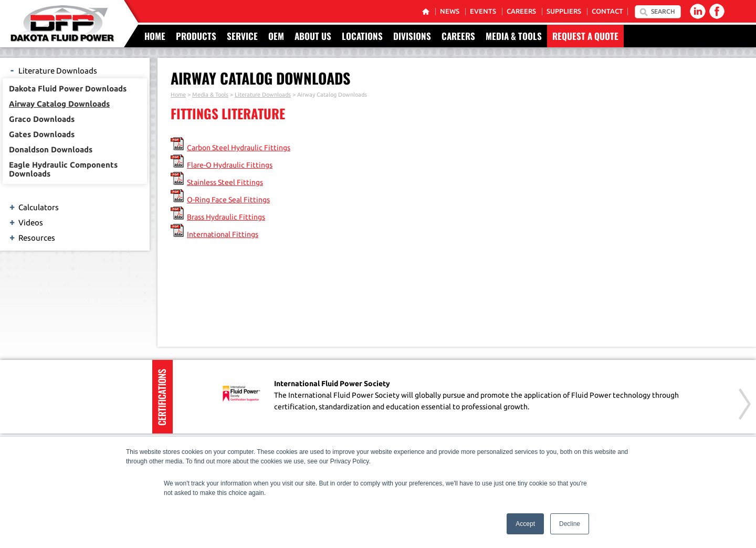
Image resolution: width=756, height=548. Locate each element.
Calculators (33, 206)
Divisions (412, 36)
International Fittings (223, 234)
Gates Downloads (42, 134)
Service (242, 36)
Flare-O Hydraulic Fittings (230, 165)
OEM (276, 36)
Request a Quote (585, 36)
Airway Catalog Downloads (59, 104)
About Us (313, 36)
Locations (362, 36)
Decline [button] (570, 524)
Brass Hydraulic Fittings (226, 217)
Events (483, 11)
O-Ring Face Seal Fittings (228, 200)
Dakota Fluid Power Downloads (68, 89)
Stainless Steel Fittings (225, 182)
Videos (25, 222)
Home (155, 36)
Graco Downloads (42, 119)
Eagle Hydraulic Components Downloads (63, 169)
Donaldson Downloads (51, 149)
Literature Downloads (52, 70)
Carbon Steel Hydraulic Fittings (239, 148)
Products (196, 36)
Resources (31, 237)
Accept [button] (525, 524)
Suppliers (564, 11)
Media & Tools (514, 36)
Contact (607, 11)
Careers (521, 11)
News (450, 11)
